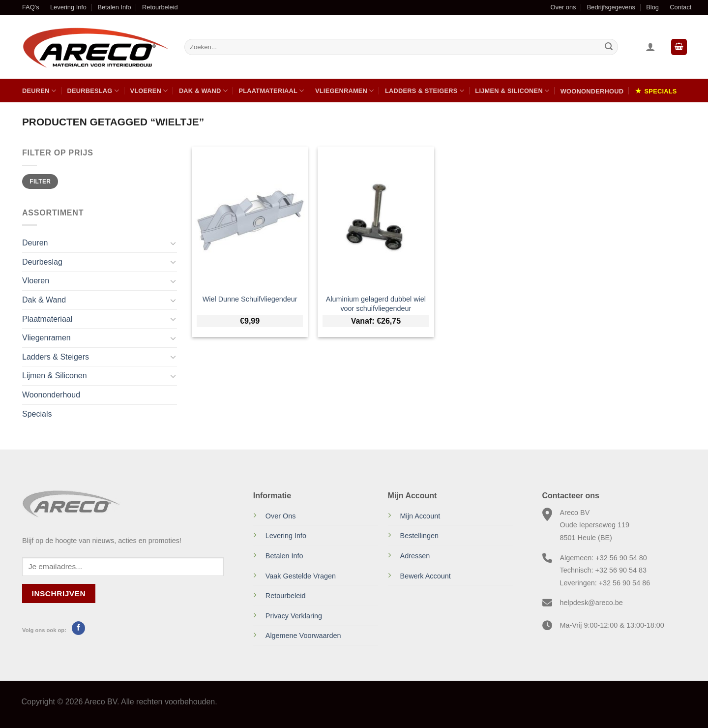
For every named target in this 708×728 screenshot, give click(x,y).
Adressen (415, 556)
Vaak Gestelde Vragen (301, 576)
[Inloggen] (650, 47)
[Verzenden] (609, 47)
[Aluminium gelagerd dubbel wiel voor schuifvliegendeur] (376, 217)
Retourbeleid (160, 7)
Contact (680, 7)
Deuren (39, 91)
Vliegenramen (345, 91)
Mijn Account (420, 516)
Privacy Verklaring (294, 616)
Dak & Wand (203, 91)
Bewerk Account (426, 576)
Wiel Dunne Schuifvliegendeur (250, 299)
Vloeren (149, 91)
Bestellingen (419, 536)
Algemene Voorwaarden (303, 636)
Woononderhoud (592, 91)
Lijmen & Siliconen (512, 91)
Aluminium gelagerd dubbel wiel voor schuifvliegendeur (376, 304)
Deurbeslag (93, 91)
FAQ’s (31, 7)
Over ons (563, 7)
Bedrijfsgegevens (611, 7)
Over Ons (281, 516)
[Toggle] (173, 243)
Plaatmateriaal (271, 91)
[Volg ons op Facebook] (78, 628)
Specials (661, 91)
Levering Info (68, 7)
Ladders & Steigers (425, 91)
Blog (652, 7)
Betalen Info (114, 7)
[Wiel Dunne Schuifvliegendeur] (250, 217)
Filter (40, 182)
